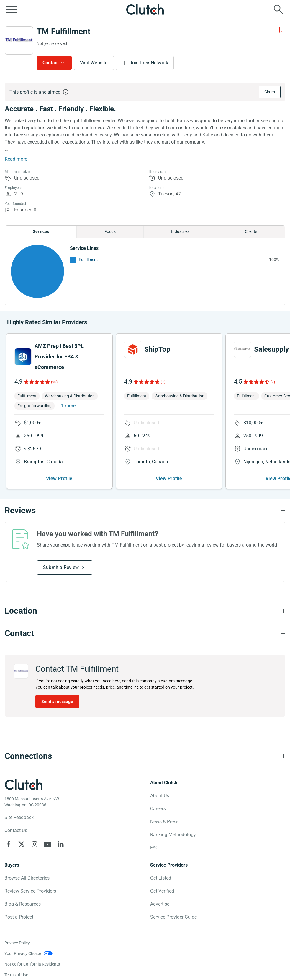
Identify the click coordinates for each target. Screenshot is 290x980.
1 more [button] (68, 406)
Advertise (160, 904)
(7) (163, 382)
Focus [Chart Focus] (110, 231)
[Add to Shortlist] (282, 30)
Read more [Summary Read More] (16, 159)
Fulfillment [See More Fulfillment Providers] (88, 260)
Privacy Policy (17, 943)
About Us (160, 796)
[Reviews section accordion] (145, 511)
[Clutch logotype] (24, 785)
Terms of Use (16, 975)
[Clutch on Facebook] (9, 844)
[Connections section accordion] (145, 756)
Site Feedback (19, 817)
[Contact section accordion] (145, 633)
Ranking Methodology (173, 835)
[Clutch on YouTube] (47, 844)
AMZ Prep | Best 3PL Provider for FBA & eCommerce (59, 357)
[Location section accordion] (145, 611)
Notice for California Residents (32, 964)
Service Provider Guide (173, 917)
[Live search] (278, 9)
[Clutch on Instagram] (35, 844)
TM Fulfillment (63, 31)
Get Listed (161, 878)
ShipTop (157, 349)
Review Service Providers (30, 891)
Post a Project (19, 917)
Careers (158, 809)
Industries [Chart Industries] (180, 231)
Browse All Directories (27, 878)
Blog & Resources (23, 904)
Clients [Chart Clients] (251, 231)
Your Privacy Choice (23, 953)
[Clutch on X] (22, 844)
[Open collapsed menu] (12, 9)
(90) (54, 382)
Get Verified (162, 891)
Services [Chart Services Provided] (41, 231)
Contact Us (16, 830)
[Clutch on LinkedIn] (60, 844)
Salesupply (271, 349)
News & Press (164, 822)
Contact (51, 63)
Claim (270, 92)
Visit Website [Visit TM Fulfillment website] (94, 63)
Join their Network (149, 63)
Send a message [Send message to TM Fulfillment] (57, 702)
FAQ (154, 848)
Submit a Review (61, 567)
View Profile (59, 478)
